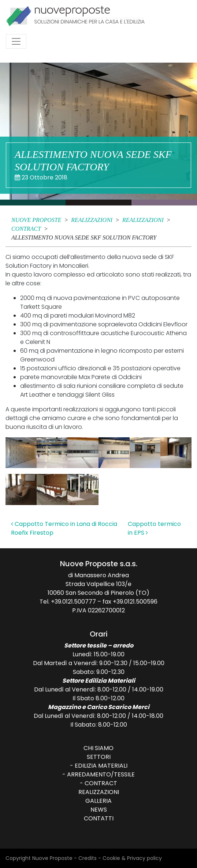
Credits (88, 858)
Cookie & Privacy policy (132, 858)
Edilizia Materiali (101, 766)
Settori (99, 757)
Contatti (99, 818)
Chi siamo (98, 748)
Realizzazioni (99, 792)
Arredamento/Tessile (101, 774)
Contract (101, 783)
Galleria (98, 801)
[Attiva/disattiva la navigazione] (16, 41)
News (99, 810)
